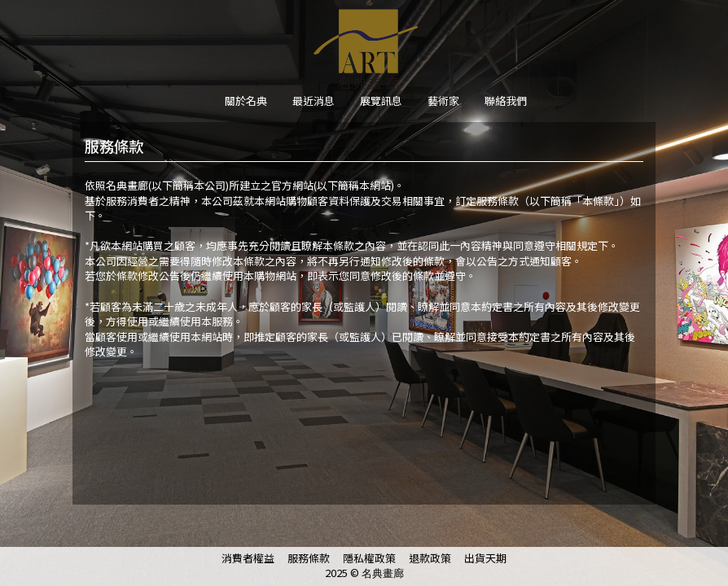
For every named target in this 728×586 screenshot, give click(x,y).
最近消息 (314, 101)
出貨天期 (485, 558)
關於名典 (246, 101)
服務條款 (309, 558)
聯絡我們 (506, 101)
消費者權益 (248, 558)
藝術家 (443, 101)
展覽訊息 (381, 101)
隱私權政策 (369, 558)
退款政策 (430, 558)
